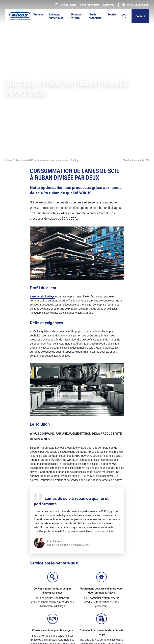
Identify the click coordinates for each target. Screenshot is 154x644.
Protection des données (45, 638)
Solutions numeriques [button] (56, 16)
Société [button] (112, 14)
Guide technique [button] (95, 16)
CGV (67, 638)
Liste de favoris (66, 5)
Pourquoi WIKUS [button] (77, 16)
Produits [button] (38, 14)
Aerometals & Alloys (42, 142)
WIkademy (109, 5)
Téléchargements (99, 638)
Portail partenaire (89, 5)
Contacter (140, 556)
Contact (140, 16)
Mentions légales (15, 638)
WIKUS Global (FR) (138, 5)
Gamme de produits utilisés (51, 514)
